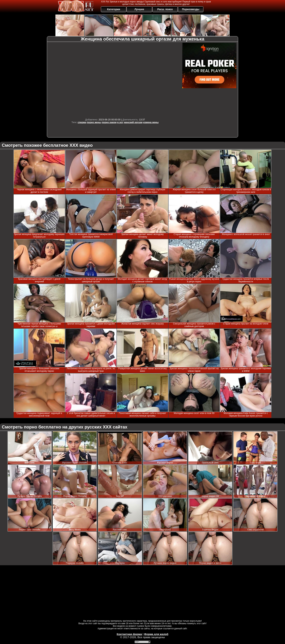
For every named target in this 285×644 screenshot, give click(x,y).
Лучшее (139, 9)
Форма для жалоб (156, 634)
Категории (114, 9)
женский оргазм (133, 122)
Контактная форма (129, 634)
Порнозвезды (191, 9)
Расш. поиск (165, 9)
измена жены (151, 122)
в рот (120, 122)
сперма (82, 122)
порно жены (94, 122)
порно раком (109, 122)
